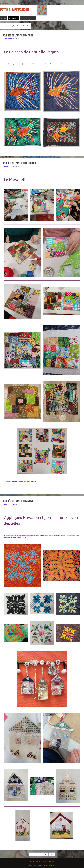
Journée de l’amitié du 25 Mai (18, 501)
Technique (22, 167)
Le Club (32, 862)
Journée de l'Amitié (11, 39)
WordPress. (52, 866)
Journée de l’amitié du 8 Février (19, 163)
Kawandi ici (32, 482)
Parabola (45, 866)
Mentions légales (48, 862)
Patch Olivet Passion (14, 10)
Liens (38, 862)
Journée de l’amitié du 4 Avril (18, 35)
